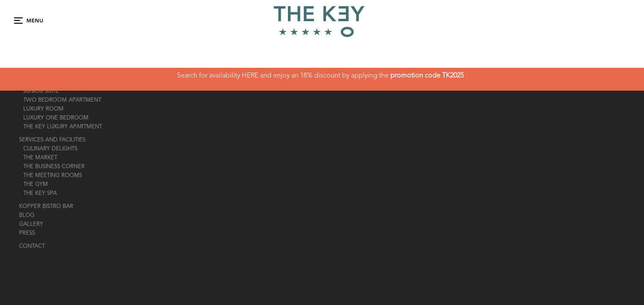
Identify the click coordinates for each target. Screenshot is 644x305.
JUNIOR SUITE (41, 91)
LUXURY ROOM (43, 109)
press (27, 233)
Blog (27, 215)
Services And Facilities (52, 140)
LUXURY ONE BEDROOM (56, 118)
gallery (31, 224)
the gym (36, 184)
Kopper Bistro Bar (46, 207)
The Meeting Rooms (53, 176)
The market (40, 158)
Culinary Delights (50, 149)
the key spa (40, 193)
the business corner (54, 167)
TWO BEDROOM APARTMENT (62, 100)
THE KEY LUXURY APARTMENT (63, 127)
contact (32, 246)
